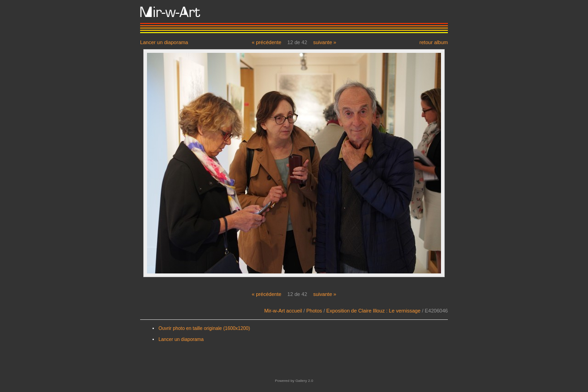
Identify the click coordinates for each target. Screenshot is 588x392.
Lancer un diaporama (164, 42)
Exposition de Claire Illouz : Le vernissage (373, 311)
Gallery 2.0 (304, 381)
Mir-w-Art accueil (283, 311)
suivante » (325, 42)
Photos (314, 311)
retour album (434, 42)
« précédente (267, 42)
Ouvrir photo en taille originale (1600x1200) (204, 328)
